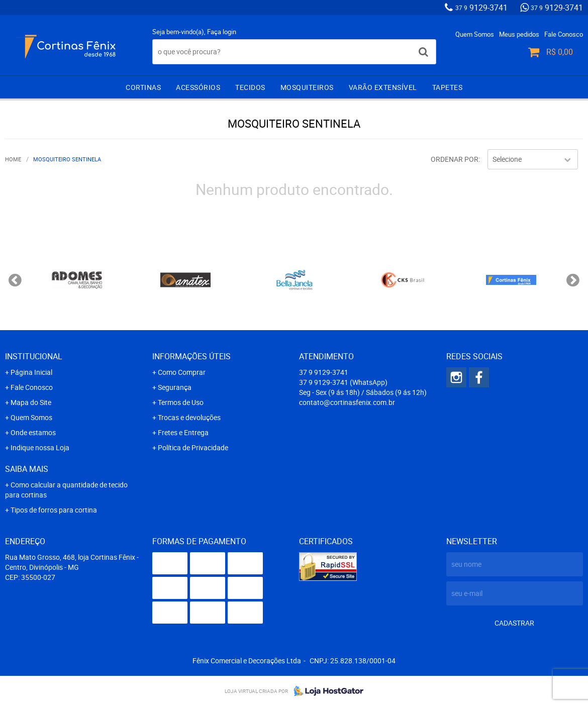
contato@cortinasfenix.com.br (347, 402)
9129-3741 (481, 8)
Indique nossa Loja (40, 447)
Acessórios (198, 87)
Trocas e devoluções (189, 417)
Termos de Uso (181, 402)
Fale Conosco (564, 34)
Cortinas (143, 87)
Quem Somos (475, 34)
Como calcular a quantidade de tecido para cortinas (66, 490)
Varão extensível (383, 87)
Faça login (222, 32)
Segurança (175, 387)
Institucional (34, 356)
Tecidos (250, 87)
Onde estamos (33, 432)
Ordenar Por (455, 159)
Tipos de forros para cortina (54, 510)
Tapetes (448, 87)
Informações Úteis (191, 356)
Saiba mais (27, 469)
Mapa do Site (31, 402)
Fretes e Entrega (183, 432)
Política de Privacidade (193, 447)
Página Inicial (31, 372)
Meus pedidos (519, 34)
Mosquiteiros (307, 87)
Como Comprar (182, 372)
